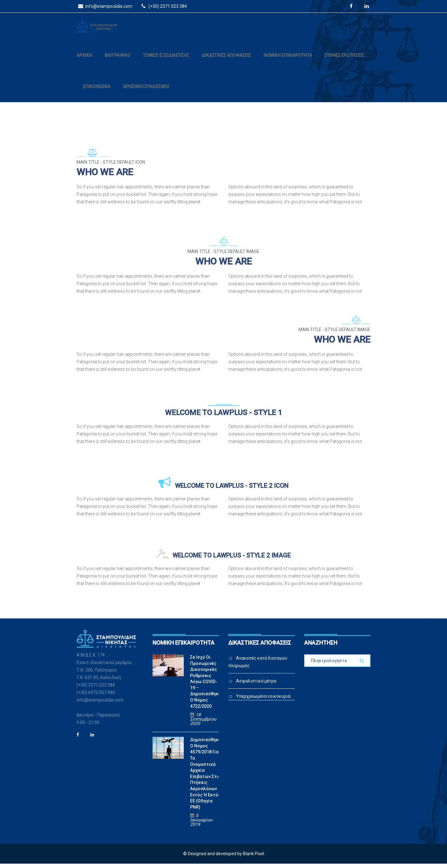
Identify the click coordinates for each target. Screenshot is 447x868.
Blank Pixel (254, 858)
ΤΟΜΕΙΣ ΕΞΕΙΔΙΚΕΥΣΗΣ (166, 60)
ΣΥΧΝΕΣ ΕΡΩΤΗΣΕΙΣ (344, 60)
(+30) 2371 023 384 (163, 6)
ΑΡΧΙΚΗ (84, 60)
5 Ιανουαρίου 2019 (201, 824)
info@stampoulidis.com (104, 6)
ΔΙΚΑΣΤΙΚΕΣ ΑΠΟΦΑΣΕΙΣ (226, 60)
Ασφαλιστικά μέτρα (256, 685)
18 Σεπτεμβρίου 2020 (203, 723)
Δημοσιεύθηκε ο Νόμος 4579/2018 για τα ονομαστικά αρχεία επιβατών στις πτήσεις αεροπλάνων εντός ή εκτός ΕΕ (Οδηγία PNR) (205, 778)
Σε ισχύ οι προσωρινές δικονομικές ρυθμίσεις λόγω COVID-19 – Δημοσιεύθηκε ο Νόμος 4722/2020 (205, 686)
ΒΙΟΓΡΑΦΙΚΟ (118, 60)
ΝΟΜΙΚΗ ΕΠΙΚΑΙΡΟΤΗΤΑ (288, 60)
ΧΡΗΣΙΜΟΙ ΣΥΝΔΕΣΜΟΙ (146, 91)
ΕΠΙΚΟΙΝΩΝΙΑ (97, 91)
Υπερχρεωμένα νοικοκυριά (263, 701)
